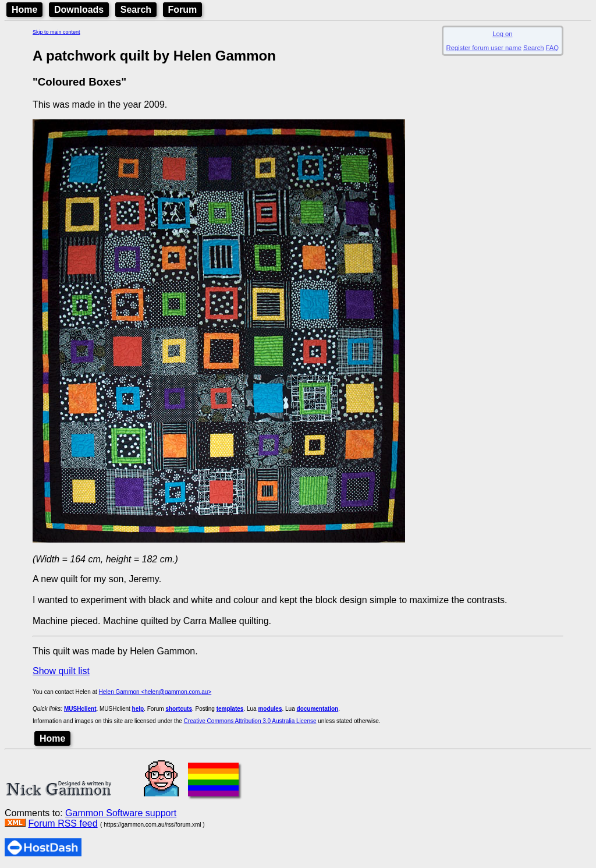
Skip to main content (56, 32)
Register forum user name (484, 48)
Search (136, 10)
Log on (502, 34)
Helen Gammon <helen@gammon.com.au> (155, 692)
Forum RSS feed (63, 823)
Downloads (79, 10)
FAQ (552, 48)
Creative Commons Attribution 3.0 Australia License (250, 721)
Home (24, 10)
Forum (183, 10)
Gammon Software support (121, 813)
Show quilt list (61, 671)
